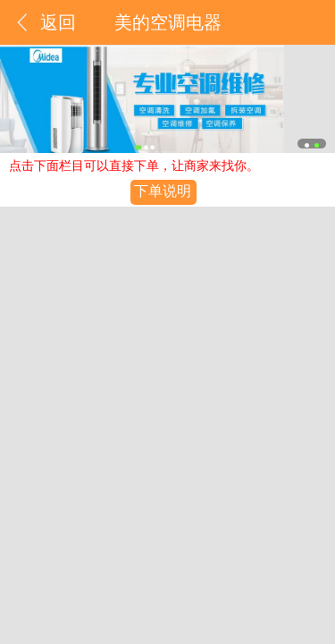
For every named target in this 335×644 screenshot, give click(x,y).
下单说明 (163, 191)
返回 (58, 22)
